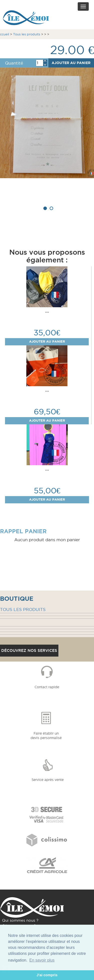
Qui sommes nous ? (20, 920)
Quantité (14, 63)
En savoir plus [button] (42, 960)
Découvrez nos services (29, 650)
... (47, 311)
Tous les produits (27, 34)
